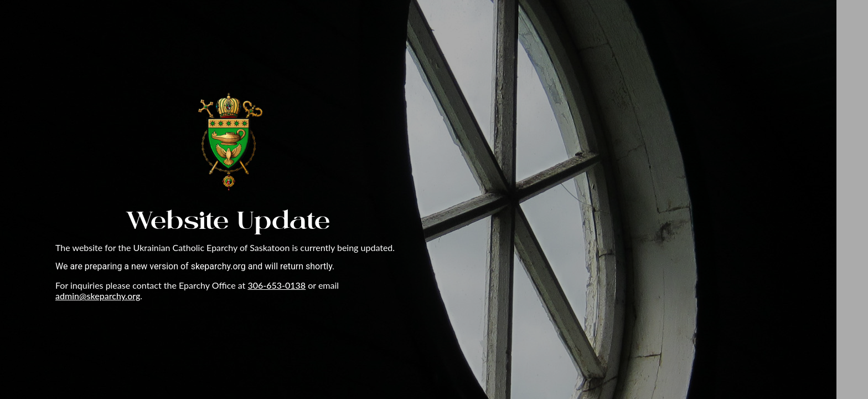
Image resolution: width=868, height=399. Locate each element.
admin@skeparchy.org (98, 296)
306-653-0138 (277, 285)
